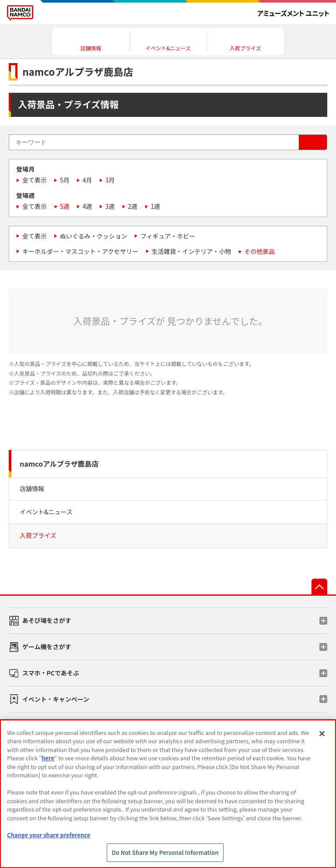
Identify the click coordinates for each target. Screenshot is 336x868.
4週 (87, 206)
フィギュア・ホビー (168, 236)
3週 (110, 206)
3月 (110, 180)
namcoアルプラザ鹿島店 (59, 464)
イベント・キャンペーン (56, 699)
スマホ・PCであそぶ (51, 673)
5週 (65, 206)
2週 (133, 206)
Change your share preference (49, 835)
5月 (65, 180)
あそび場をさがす (47, 620)
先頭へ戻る (319, 587)
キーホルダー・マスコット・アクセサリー (80, 251)
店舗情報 (32, 488)
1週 (155, 206)
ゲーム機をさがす (47, 647)
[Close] (322, 734)
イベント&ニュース (46, 512)
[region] (168, 794)
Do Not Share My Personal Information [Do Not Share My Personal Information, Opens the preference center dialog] (165, 852)
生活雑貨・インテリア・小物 (191, 251)
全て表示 (35, 180)
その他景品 (259, 251)
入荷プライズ (38, 535)
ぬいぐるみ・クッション (94, 236)
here (48, 758)
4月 (87, 180)
